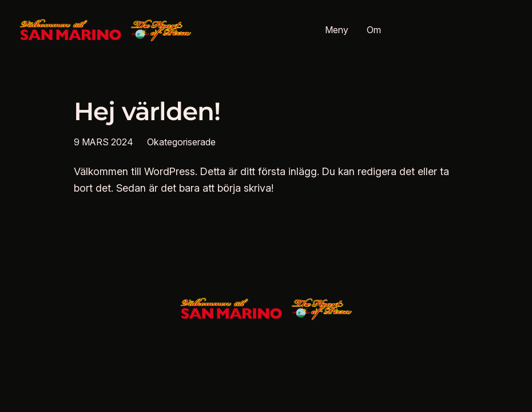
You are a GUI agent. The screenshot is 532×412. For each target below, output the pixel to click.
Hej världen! (147, 112)
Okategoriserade (181, 142)
